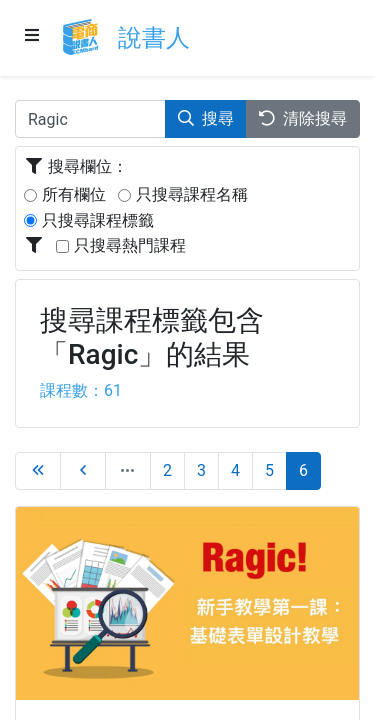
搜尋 (206, 118)
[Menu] (32, 36)
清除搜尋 (303, 118)
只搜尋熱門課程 (130, 245)
